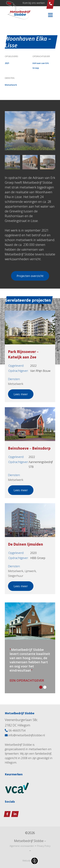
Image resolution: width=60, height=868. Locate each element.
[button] (41, 688)
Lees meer (21, 394)
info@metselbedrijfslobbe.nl (25, 735)
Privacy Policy (44, 846)
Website (30, 861)
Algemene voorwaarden (22, 846)
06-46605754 (15, 730)
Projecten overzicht (30, 276)
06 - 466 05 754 (51, 4)
